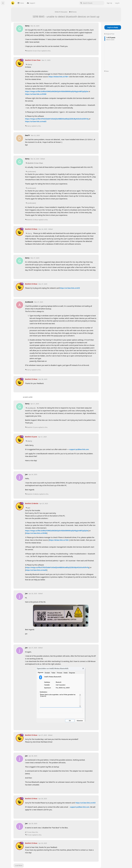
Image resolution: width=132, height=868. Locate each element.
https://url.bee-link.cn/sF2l (70, 288)
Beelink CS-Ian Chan (35, 163)
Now (106, 71)
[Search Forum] (92, 3)
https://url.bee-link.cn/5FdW (36, 94)
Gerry (30, 64)
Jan (29, 508)
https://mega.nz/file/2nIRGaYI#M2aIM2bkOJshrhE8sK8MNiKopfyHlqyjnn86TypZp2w (57, 91)
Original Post (109, 34)
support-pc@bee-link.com (79, 449)
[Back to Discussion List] (3, 3)
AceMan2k (32, 408)
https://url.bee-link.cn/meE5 (36, 121)
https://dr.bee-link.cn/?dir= (59, 77)
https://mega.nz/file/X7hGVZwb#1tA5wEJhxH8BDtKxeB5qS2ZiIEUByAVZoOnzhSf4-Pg (57, 119)
